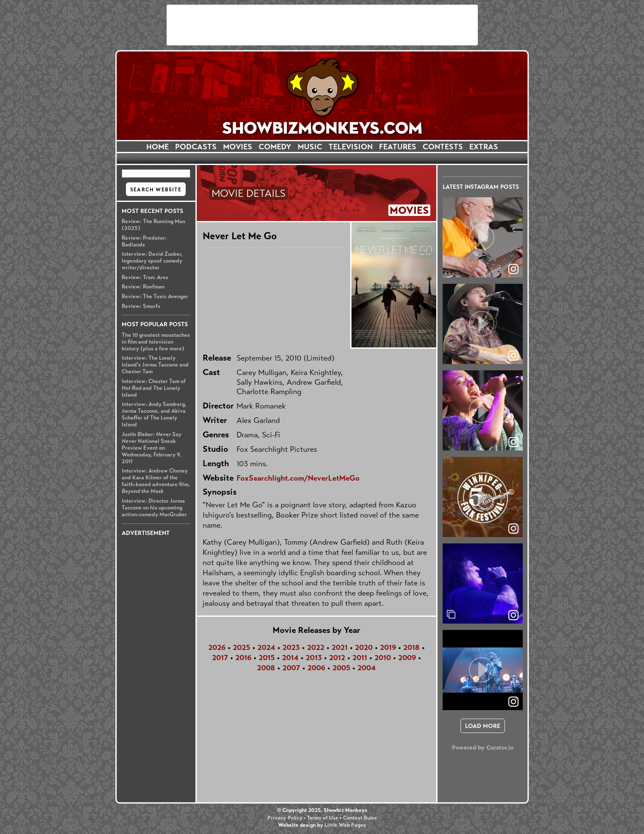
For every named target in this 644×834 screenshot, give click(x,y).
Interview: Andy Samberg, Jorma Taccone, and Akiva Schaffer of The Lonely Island (154, 414)
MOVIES (238, 147)
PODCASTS (196, 147)
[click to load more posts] (483, 726)
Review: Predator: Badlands (144, 241)
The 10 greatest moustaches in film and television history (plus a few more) (156, 342)
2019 (388, 647)
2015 (267, 658)
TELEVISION (351, 147)
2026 (217, 647)
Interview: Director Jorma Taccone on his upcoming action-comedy (154, 508)
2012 (337, 658)
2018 (411, 647)
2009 (407, 658)
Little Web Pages (345, 825)
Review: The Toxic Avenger (155, 297)
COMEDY (275, 147)
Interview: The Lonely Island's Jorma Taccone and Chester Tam (155, 365)
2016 (243, 658)
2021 (340, 647)
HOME (158, 147)
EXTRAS (484, 147)
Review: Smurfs (141, 306)
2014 (290, 658)
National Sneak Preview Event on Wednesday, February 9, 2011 (152, 448)
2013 (314, 658)
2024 (266, 647)
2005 (341, 668)
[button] (483, 237)
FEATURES (398, 147)
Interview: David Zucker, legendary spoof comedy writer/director (152, 261)
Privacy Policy (285, 818)
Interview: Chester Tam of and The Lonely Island (154, 388)
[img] (483, 584)
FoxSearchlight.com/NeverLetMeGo (298, 478)
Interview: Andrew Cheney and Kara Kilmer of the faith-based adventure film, (156, 481)
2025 (241, 647)
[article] (483, 237)
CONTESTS (443, 147)
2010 (383, 658)
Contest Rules (360, 818)
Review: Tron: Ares (145, 277)
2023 (291, 647)
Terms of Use (323, 818)
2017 (220, 658)
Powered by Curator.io (483, 747)
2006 (316, 668)
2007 (291, 668)
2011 (360, 658)
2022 (316, 647)
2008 (266, 668)
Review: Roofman (143, 287)
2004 (367, 668)
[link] (513, 615)
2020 (364, 647)
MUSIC (310, 147)
